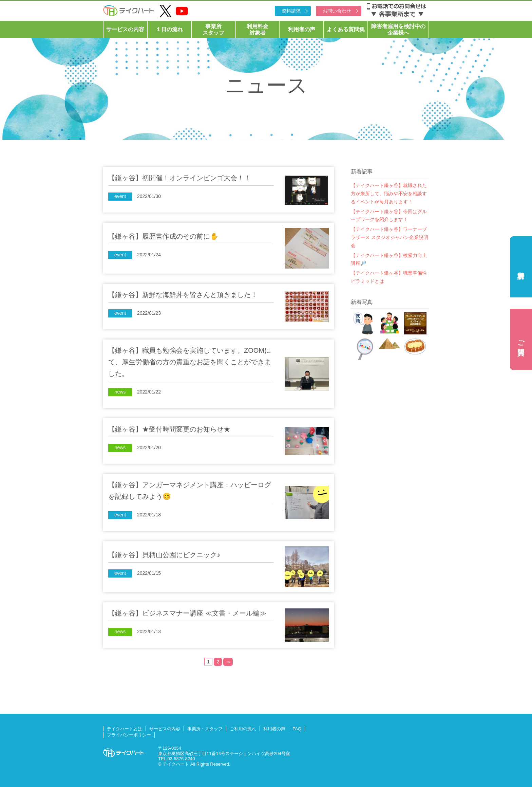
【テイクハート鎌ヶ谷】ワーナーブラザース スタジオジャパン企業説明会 (389, 237)
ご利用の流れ (243, 729)
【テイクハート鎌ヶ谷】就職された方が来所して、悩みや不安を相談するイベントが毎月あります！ (389, 194)
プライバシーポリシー (129, 735)
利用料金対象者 (258, 30)
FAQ (297, 729)
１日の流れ (169, 29)
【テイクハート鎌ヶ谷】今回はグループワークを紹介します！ (389, 216)
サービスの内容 (125, 29)
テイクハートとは (125, 729)
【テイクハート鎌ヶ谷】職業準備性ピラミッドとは (389, 277)
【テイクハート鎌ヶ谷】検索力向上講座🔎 (389, 259)
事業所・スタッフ (205, 729)
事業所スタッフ (213, 30)
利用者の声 (302, 29)
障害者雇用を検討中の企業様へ (398, 30)
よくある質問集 (346, 29)
